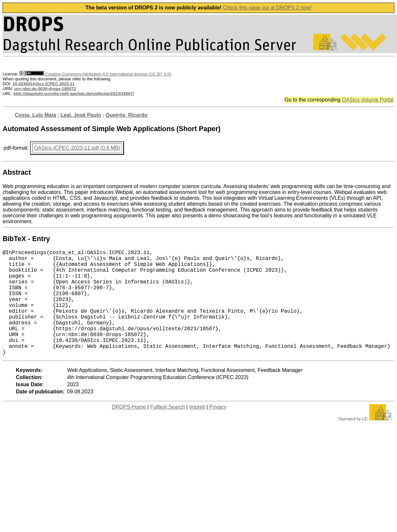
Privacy (218, 430)
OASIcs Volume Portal (368, 100)
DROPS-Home (129, 430)
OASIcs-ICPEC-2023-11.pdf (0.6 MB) (77, 148)
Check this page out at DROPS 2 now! (267, 8)
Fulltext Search (168, 430)
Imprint (197, 430)
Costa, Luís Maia (35, 115)
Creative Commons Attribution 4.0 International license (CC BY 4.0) (95, 74)
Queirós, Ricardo (127, 115)
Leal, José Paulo (81, 115)
